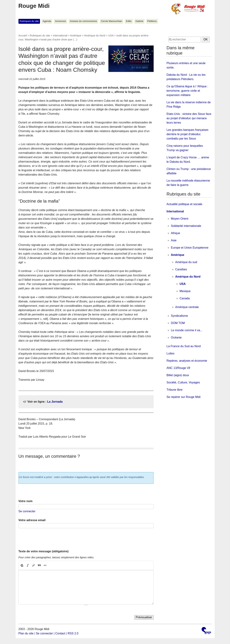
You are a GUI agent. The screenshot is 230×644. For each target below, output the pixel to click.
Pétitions (152, 21)
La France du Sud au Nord (184, 346)
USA (111, 36)
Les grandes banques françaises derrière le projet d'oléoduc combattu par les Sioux (187, 134)
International (60, 36)
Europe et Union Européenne (190, 248)
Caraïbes (181, 269)
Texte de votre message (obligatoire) (44, 551)
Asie (174, 240)
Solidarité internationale (186, 226)
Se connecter (27, 511)
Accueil (23, 36)
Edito (129, 21)
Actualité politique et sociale (184, 204)
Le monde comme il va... (187, 330)
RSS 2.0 (73, 633)
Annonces (60, 21)
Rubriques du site (29, 21)
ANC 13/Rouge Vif (178, 368)
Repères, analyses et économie (187, 361)
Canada (185, 298)
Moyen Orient (180, 219)
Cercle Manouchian (112, 21)
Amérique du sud (186, 262)
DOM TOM (178, 323)
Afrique (175, 233)
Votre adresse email (32, 520)
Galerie (140, 21)
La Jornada (55, 402)
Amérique (76, 36)
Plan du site (26, 633)
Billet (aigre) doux (178, 375)
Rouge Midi (34, 6)
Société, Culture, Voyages (183, 382)
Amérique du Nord (95, 36)
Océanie (176, 337)
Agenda (47, 21)
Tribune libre (174, 390)
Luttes (170, 353)
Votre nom (26, 501)
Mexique (185, 291)
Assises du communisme (83, 21)
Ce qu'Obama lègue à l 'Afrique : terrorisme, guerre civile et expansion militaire (187, 91)
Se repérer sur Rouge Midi (183, 397)
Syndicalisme (179, 316)
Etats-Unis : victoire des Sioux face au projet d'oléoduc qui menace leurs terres (189, 118)
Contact (60, 633)
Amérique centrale (187, 307)
